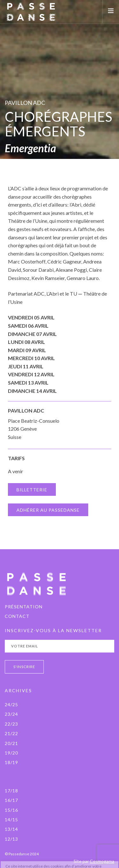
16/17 (11, 800)
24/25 (11, 704)
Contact (17, 616)
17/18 (11, 791)
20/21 (11, 743)
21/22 (11, 733)
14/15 (11, 820)
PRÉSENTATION (24, 607)
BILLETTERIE (32, 490)
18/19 (11, 762)
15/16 (11, 810)
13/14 (11, 829)
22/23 (11, 724)
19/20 (11, 753)
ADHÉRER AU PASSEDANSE (48, 510)
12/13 (11, 839)
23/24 (11, 714)
